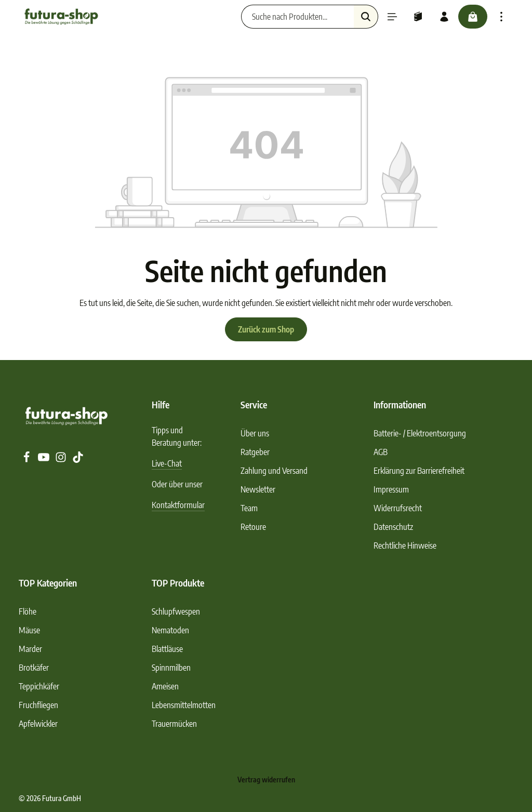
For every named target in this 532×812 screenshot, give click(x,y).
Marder (30, 649)
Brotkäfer (34, 668)
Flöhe (28, 611)
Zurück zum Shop (266, 329)
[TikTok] (78, 460)
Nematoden (170, 630)
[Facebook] (27, 460)
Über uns (255, 433)
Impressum (391, 489)
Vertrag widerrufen (266, 780)
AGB (381, 452)
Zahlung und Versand (274, 471)
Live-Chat (167, 463)
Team (249, 508)
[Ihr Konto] (444, 17)
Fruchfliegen (38, 705)
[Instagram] (62, 460)
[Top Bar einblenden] (501, 17)
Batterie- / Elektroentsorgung (420, 433)
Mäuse (29, 630)
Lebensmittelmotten (184, 705)
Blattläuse (167, 649)
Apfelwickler (38, 724)
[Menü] (392, 17)
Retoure (253, 527)
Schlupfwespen (176, 611)
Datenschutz (393, 527)
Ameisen (165, 686)
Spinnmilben (171, 668)
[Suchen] (366, 17)
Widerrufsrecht (398, 508)
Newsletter (258, 489)
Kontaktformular (178, 505)
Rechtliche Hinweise (405, 545)
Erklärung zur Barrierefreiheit (419, 471)
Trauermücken (174, 724)
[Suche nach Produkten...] (298, 17)
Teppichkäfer (39, 686)
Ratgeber (255, 452)
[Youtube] (44, 460)
